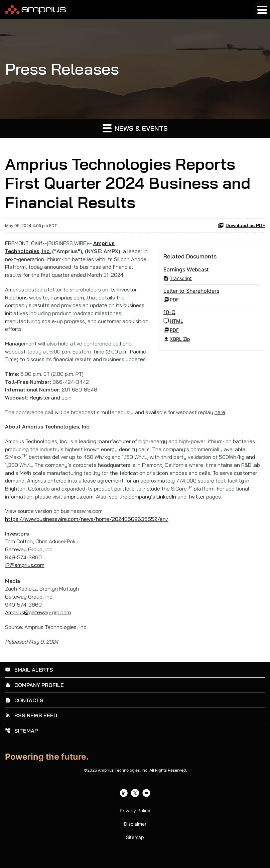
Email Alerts (29, 683)
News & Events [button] (135, 128)
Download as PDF (241, 226)
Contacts (24, 713)
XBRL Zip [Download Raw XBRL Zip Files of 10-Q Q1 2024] (177, 339)
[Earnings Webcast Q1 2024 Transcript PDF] (212, 274)
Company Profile (34, 698)
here (222, 422)
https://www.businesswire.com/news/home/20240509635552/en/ (88, 531)
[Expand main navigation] (262, 10)
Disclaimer (135, 836)
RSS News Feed (31, 728)
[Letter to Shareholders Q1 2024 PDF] (212, 296)
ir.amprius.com (68, 298)
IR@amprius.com (25, 577)
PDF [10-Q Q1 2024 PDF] (171, 330)
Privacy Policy (135, 822)
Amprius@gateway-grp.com (38, 625)
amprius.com (79, 508)
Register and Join (51, 408)
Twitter (198, 508)
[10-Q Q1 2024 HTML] (212, 317)
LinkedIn (168, 508)
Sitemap (21, 743)
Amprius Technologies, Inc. (123, 782)
